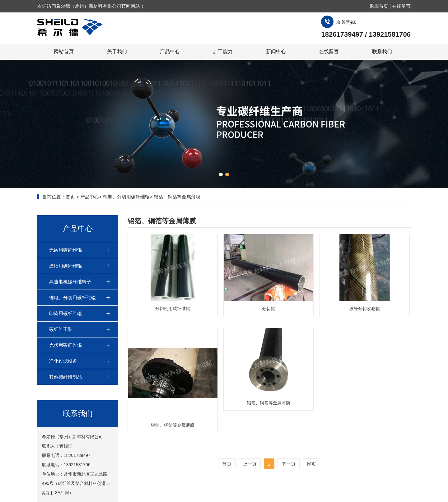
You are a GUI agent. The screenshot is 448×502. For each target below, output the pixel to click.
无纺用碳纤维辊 (65, 250)
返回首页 (379, 6)
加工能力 (223, 51)
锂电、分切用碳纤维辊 (126, 197)
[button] (221, 174)
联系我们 (382, 51)
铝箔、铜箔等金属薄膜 (177, 197)
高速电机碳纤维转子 (70, 282)
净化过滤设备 (63, 361)
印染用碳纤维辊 (65, 313)
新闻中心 (276, 51)
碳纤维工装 (61, 329)
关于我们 (117, 51)
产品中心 (170, 51)
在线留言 (401, 6)
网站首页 (64, 51)
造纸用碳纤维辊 (65, 266)
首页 (70, 197)
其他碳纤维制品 (65, 377)
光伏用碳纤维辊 (65, 345)
